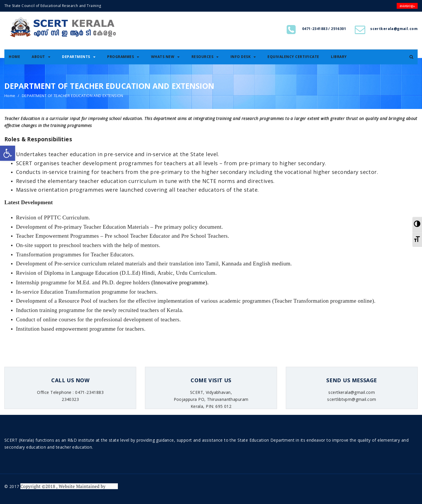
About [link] (41, 57)
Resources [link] (205, 57)
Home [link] (14, 57)
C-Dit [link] (112, 486)
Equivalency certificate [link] (293, 57)
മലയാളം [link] (407, 6)
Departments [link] (79, 57)
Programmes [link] (123, 57)
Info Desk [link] (243, 57)
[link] (8, 153)
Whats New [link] (165, 57)
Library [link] (339, 57)
